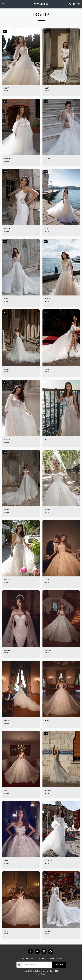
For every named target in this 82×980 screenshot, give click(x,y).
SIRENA (7, 510)
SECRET (47, 931)
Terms (37, 974)
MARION (47, 299)
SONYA (7, 88)
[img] (21, 57)
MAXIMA (7, 650)
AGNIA (47, 88)
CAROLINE (48, 650)
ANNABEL (7, 861)
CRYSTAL (48, 158)
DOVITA (6, 91)
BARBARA (7, 720)
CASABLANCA (49, 861)
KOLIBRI (7, 229)
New (5, 31)
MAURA (7, 369)
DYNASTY (48, 791)
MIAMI (47, 369)
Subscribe (59, 965)
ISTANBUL (48, 510)
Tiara (6, 931)
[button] (3, 4)
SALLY (47, 439)
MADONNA (8, 299)
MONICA (7, 439)
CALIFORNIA (8, 158)
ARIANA (47, 580)
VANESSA (7, 580)
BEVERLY (47, 720)
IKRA (46, 229)
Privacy (44, 974)
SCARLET (7, 791)
